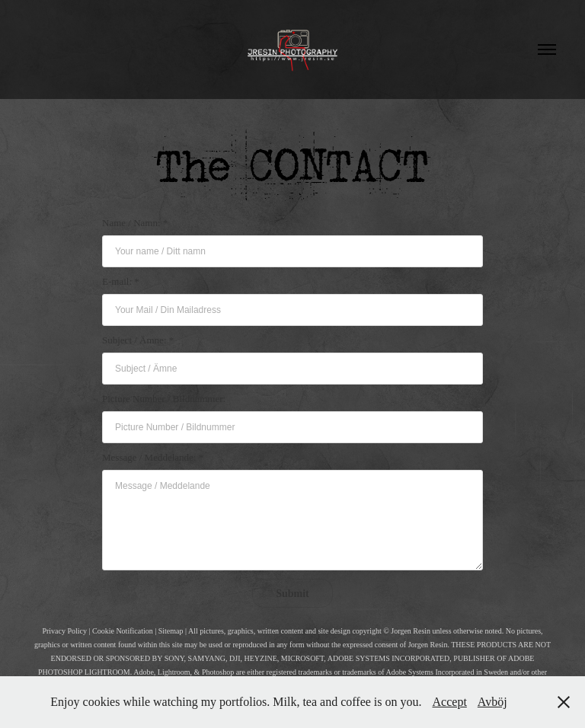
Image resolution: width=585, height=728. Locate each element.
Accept (450, 702)
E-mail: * (121, 281)
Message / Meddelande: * (153, 457)
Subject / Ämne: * (138, 340)
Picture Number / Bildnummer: (164, 399)
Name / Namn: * (135, 223)
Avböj (492, 702)
